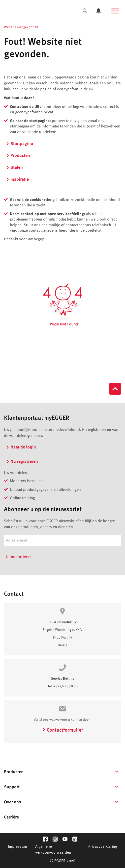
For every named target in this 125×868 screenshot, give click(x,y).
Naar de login (21, 447)
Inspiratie (17, 179)
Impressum (17, 847)
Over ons (13, 802)
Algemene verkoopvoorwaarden (53, 850)
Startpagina (19, 144)
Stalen (14, 168)
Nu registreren (22, 462)
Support (12, 787)
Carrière (11, 817)
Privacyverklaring (103, 847)
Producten (18, 156)
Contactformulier (63, 730)
